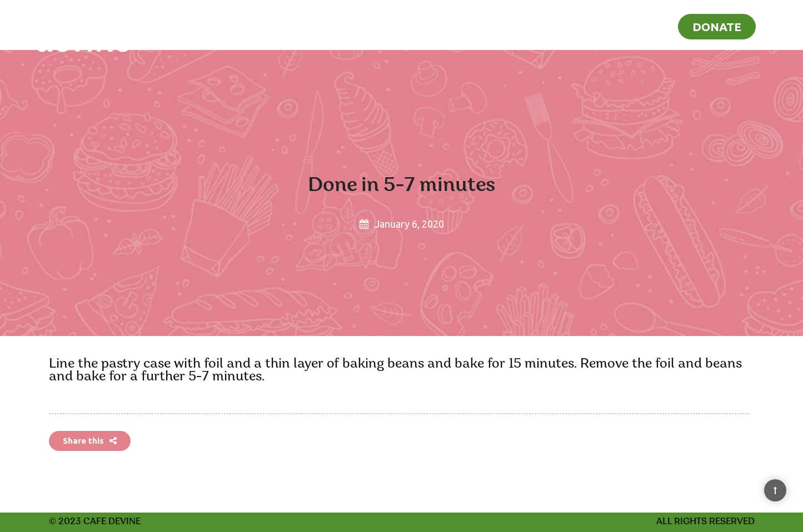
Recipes (607, 26)
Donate (717, 27)
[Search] (779, 24)
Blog (652, 26)
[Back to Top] (775, 490)
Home (559, 26)
